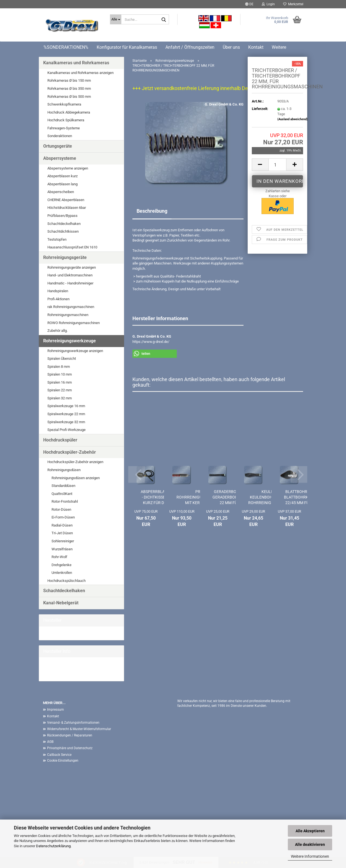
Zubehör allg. (57, 331)
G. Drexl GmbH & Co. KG (224, 104)
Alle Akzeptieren (310, 831)
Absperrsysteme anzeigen (68, 168)
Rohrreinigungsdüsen (64, 470)
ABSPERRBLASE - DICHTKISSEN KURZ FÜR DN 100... (155, 497)
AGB (50, 742)
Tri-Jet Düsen (62, 533)
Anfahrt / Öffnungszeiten (190, 47)
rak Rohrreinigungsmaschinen (71, 307)
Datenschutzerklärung (53, 846)
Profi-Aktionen (58, 299)
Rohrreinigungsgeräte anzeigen (72, 267)
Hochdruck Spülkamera (66, 120)
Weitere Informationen (310, 856)
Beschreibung (152, 211)
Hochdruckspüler (60, 440)
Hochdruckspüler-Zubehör (70, 452)
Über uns (231, 47)
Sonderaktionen (60, 136)
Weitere (279, 47)
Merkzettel (293, 4)
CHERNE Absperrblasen (66, 200)
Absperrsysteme (60, 158)
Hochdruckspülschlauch (66, 581)
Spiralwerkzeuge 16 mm (66, 406)
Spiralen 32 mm (60, 398)
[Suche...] (116, 19)
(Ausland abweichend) (293, 119)
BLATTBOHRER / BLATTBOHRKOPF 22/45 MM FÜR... (300, 497)
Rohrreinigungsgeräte (65, 257)
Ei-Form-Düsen (63, 517)
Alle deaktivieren (310, 844)
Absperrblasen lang (62, 184)
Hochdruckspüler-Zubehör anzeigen (75, 462)
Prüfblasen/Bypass (62, 216)
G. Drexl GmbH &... (57, 633)
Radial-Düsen (62, 525)
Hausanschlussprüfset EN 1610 (72, 247)
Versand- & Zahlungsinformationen (73, 723)
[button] (249, 4)
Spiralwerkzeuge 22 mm (66, 414)
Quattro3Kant (62, 494)
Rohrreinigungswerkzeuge (70, 341)
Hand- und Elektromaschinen (70, 275)
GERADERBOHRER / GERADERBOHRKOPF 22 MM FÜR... (231, 497)
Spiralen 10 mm (60, 374)
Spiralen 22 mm (60, 390)
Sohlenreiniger (63, 541)
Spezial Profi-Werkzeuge (66, 430)
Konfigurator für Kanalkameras (127, 47)
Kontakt (256, 47)
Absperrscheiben (61, 192)
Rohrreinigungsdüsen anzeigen (76, 478)
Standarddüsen (63, 486)
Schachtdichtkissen (63, 231)
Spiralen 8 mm (59, 367)
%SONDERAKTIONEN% (66, 47)
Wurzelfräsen (62, 549)
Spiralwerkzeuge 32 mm (66, 422)
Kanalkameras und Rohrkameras (76, 63)
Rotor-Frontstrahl (65, 501)
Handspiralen (58, 291)
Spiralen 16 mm (60, 382)
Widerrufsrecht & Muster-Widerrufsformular (79, 729)
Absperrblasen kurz (62, 176)
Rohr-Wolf (59, 557)
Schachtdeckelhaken (64, 224)
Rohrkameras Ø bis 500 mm (69, 97)
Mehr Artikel (53, 674)
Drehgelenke (61, 565)
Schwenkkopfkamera (64, 104)
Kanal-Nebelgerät (61, 603)
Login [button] (268, 4)
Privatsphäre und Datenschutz (70, 748)
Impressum (56, 710)
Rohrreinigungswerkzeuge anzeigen (75, 351)
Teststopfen (57, 239)
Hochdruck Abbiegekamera (69, 112)
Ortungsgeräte (58, 146)
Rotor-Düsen (61, 509)
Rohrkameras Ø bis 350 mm (69, 88)
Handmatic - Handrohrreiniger (70, 283)
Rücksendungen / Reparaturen (70, 735)
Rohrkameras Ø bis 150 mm (69, 80)
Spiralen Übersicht (62, 359)
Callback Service (59, 755)
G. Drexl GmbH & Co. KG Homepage (71, 669)
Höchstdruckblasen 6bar (67, 208)
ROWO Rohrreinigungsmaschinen (74, 323)
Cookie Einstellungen (63, 761)
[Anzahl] (278, 165)
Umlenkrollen (62, 573)
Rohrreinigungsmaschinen (68, 315)
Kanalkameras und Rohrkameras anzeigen (80, 73)
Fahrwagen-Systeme (64, 128)
